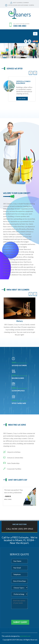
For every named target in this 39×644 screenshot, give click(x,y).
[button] (1, 51)
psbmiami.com (25, 636)
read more (22, 99)
